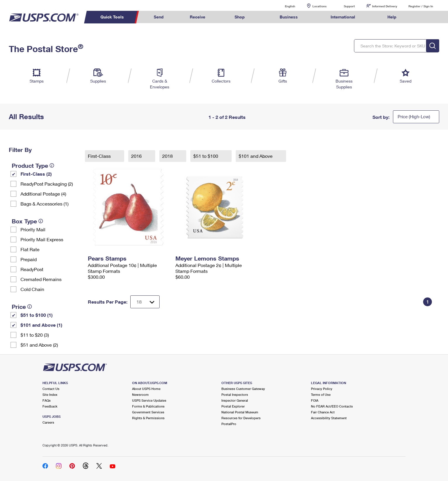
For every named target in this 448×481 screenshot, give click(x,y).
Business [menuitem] (289, 17)
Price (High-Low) (414, 117)
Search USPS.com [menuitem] (421, 17)
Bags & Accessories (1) (45, 204)
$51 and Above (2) (39, 345)
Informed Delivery (385, 6)
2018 (168, 156)
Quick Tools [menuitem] (112, 17)
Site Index (50, 394)
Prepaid (29, 259)
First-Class (100, 156)
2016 (137, 156)
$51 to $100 (206, 156)
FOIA (315, 400)
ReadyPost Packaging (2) (47, 184)
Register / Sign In (421, 6)
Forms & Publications (148, 406)
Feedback (50, 406)
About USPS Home (146, 389)
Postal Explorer (233, 406)
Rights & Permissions (148, 418)
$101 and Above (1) (41, 325)
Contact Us (51, 389)
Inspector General (235, 400)
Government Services (148, 412)
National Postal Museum (240, 412)
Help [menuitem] (392, 17)
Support (349, 6)
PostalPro (229, 424)
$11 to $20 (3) (35, 335)
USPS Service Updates (149, 400)
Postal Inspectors (235, 394)
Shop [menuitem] (240, 17)
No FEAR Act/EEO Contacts (332, 406)
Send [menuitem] (159, 17)
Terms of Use (321, 394)
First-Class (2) (36, 174)
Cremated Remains (41, 279)
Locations (319, 6)
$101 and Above (256, 156)
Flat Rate (30, 249)
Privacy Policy (322, 389)
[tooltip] (52, 165)
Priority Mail (33, 229)
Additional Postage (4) (43, 194)
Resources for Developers (241, 418)
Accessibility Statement (329, 418)
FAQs (47, 400)
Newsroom (140, 394)
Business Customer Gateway (243, 389)
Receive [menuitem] (198, 17)
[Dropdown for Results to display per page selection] (145, 302)
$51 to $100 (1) (37, 315)
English (284, 6)
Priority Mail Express (42, 239)
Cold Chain (32, 289)
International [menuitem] (343, 17)
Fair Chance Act (323, 412)
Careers (48, 422)
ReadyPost (32, 269)
